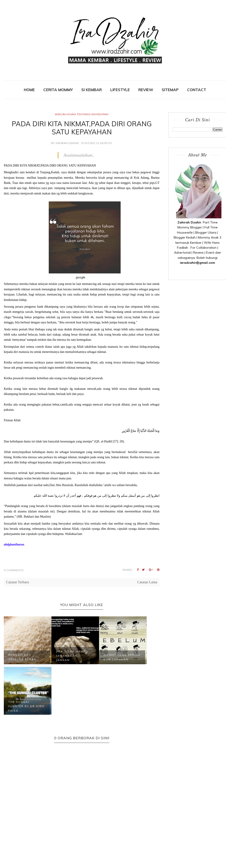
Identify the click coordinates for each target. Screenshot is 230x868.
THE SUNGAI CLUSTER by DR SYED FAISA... (27, 706)
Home (29, 90)
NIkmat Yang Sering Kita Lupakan (122, 657)
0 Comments (14, 570)
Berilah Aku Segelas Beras (22, 657)
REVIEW (146, 90)
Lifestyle (120, 90)
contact (197, 90)
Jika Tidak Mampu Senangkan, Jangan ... (72, 656)
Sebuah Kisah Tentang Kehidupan (82, 114)
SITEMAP (170, 90)
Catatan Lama (147, 582)
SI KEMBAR (92, 90)
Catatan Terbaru (18, 582)
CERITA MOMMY (58, 90)
